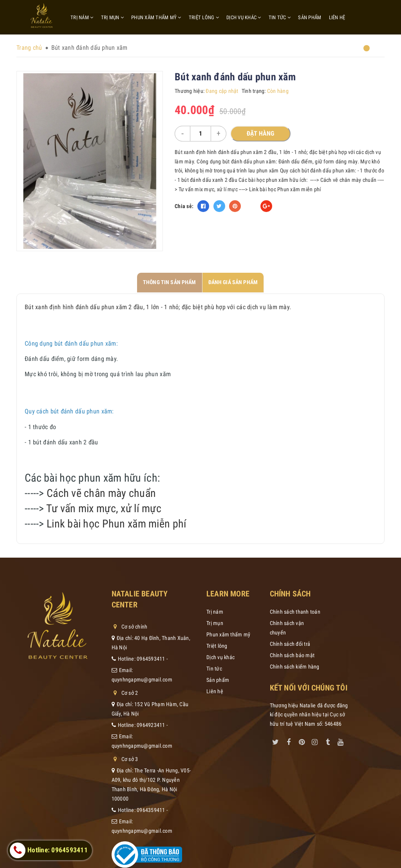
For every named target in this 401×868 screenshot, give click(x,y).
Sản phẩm (310, 17)
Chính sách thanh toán (295, 612)
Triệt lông (204, 17)
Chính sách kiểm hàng (295, 667)
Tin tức (280, 17)
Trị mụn (112, 17)
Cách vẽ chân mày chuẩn (101, 493)
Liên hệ (337, 17)
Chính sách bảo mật (292, 655)
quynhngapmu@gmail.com (142, 680)
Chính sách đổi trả (290, 644)
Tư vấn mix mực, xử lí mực (104, 508)
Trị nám (82, 17)
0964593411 (151, 659)
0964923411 (151, 725)
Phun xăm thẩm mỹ (156, 17)
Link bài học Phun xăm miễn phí (117, 524)
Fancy (251, 206)
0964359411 (151, 810)
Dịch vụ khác (244, 17)
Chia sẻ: (184, 206)
